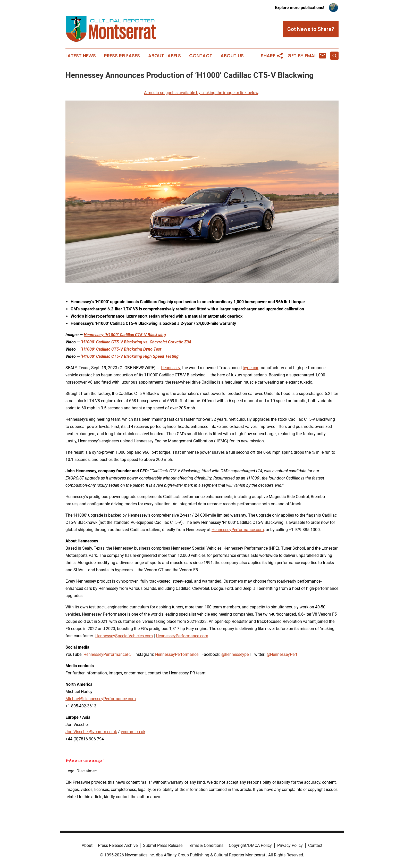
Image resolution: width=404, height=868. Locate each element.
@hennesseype (235, 654)
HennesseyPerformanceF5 (107, 654)
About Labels (165, 56)
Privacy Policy (290, 845)
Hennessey (171, 368)
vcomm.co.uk (133, 732)
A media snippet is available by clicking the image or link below (201, 93)
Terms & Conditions (206, 845)
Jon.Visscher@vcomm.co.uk (91, 732)
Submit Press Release (163, 845)
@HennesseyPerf (282, 654)
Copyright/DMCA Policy (250, 845)
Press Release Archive (118, 845)
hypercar (251, 368)
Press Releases (122, 56)
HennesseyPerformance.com (238, 530)
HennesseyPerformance (177, 654)
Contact (201, 56)
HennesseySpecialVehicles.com (124, 636)
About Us (232, 56)
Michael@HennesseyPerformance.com (101, 699)
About (87, 845)
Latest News (81, 56)
